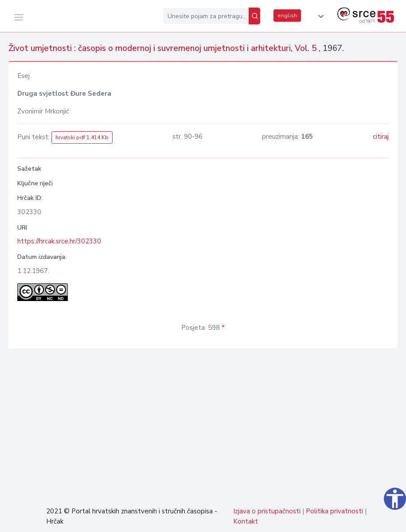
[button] (319, 16)
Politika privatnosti (334, 511)
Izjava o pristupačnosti (267, 511)
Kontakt (246, 521)
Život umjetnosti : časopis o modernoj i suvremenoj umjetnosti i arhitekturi (150, 48)
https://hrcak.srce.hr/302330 (59, 241)
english (287, 16)
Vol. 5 (307, 48)
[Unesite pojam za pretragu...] (206, 16)
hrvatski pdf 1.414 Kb (82, 137)
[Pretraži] (254, 16)
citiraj (381, 137)
